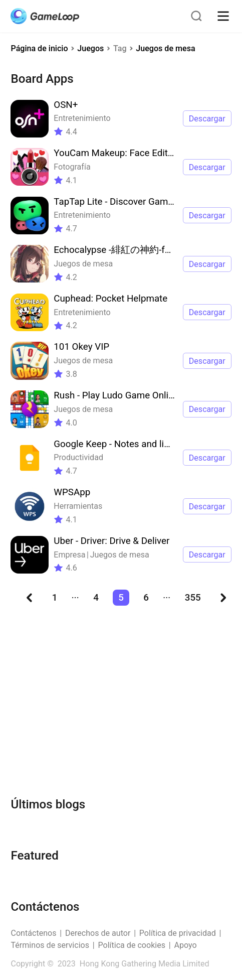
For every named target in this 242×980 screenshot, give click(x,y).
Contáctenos (33, 933)
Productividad (78, 457)
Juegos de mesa (165, 48)
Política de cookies (132, 945)
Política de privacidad (178, 933)
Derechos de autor (98, 933)
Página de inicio (39, 48)
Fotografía (72, 167)
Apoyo (185, 945)
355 (193, 598)
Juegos (90, 48)
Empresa (69, 555)
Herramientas (78, 506)
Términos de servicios (50, 945)
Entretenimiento (82, 118)
